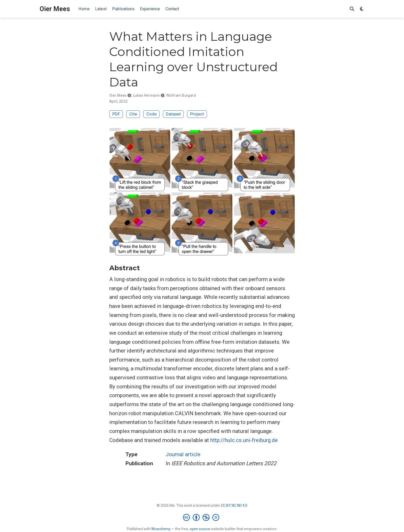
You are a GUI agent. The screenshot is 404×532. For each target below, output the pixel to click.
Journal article (183, 454)
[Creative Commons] (202, 517)
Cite (133, 114)
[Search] (352, 9)
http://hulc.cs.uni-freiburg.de (244, 440)
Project (197, 114)
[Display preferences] (362, 9)
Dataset (173, 114)
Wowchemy (161, 529)
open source (200, 529)
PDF (116, 114)
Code (151, 114)
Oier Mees (55, 9)
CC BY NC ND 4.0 (234, 505)
